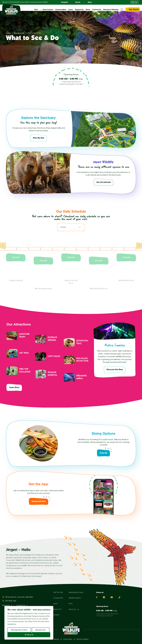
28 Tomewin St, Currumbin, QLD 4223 (19, 597)
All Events (115, 92)
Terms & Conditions (82, 639)
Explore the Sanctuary (39, 118)
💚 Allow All (29, 635)
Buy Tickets (134, 9)
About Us (72, 610)
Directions (6, 606)
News (88, 10)
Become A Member (111, 10)
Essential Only (41, 630)
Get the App (38, 484)
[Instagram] (104, 597)
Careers (56, 615)
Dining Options (104, 434)
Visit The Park (58, 593)
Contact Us (97, 10)
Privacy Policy (68, 639)
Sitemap (56, 639)
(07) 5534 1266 (11, 601)
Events (78, 2)
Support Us (57, 609)
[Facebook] (97, 597)
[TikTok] (119, 597)
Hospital (65, 2)
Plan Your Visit (19, 33)
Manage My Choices (19, 630)
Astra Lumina (48, 10)
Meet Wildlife (103, 162)
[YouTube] (112, 597)
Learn (55, 604)
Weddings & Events (76, 593)
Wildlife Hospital (75, 598)
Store (90, 2)
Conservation (58, 598)
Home (8, 33)
